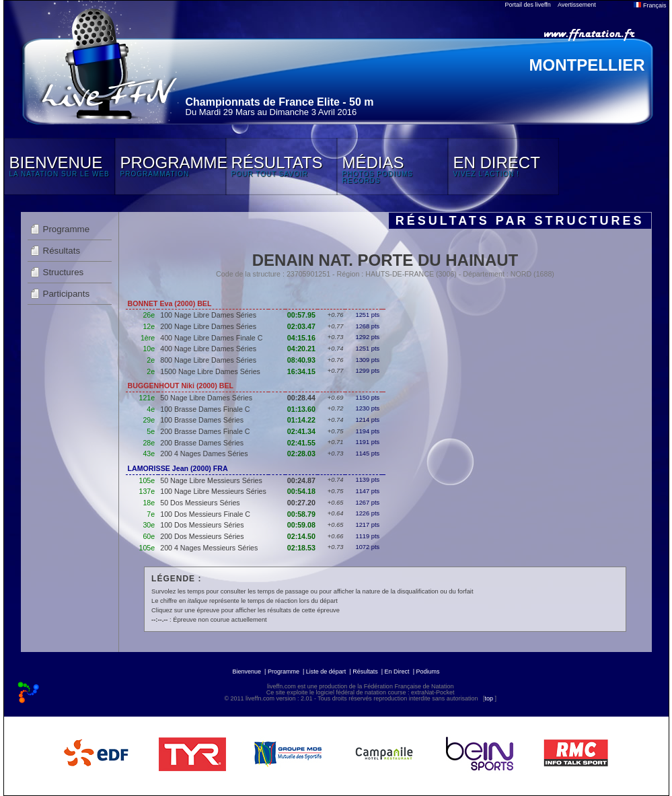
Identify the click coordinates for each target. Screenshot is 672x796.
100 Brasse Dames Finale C (205, 409)
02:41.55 (301, 443)
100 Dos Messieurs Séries (202, 525)
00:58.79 (301, 514)
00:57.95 (301, 315)
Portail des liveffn (528, 5)
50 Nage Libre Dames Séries (206, 398)
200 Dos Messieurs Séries (202, 536)
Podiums (427, 672)
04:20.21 (301, 349)
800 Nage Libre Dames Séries (208, 360)
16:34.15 (301, 371)
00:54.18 (301, 491)
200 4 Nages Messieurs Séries (209, 548)
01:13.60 (301, 409)
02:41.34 (301, 431)
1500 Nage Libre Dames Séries (210, 371)
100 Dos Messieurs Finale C (205, 514)
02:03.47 (301, 326)
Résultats (62, 251)
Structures (64, 272)
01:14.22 (301, 420)
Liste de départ (326, 672)
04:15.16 (301, 338)
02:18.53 (301, 548)
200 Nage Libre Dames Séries (208, 326)
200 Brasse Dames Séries (202, 443)
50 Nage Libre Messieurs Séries (211, 480)
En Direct (397, 672)
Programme (67, 229)
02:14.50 (301, 536)
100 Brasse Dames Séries (202, 420)
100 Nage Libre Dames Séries (208, 315)
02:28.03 (301, 454)
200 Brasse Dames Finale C (205, 431)
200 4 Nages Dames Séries (204, 454)
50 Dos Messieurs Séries (200, 503)
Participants (67, 294)
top (489, 698)
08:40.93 (301, 360)
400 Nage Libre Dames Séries (208, 349)
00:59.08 (301, 525)
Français (650, 5)
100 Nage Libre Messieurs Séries (213, 491)
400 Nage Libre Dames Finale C (211, 338)
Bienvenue (247, 672)
